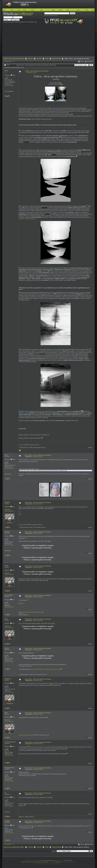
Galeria (57, 10)
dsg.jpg (21, 525)
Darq (6, 619)
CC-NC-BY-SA (68, 860)
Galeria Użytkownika (9, 85)
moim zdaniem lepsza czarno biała (51, 669)
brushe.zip (22, 445)
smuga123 (8, 679)
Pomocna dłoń (47, 10)
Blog (90, 10)
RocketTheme (58, 862)
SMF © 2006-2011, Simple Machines (40, 862)
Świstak (7, 532)
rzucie (37, 351)
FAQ (22, 10)
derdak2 (7, 502)
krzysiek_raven (9, 768)
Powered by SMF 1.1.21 (26, 862)
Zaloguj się (18, 13)
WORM (64, 10)
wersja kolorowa (34, 669)
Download (37, 10)
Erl (5, 793)
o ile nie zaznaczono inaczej (47, 860)
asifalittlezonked (10, 742)
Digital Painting (57, 59)
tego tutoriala (76, 111)
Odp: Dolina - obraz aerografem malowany (38, 455)
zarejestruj (29, 13)
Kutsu (6, 455)
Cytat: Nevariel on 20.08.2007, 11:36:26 (29, 469)
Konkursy (83, 10)
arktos (7, 648)
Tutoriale (28, 10)
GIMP (47, 59)
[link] (48, 435)
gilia (6, 712)
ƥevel (6, 71)
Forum (15, 10)
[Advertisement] (39, 42)
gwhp (22, 603)
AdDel (6, 566)
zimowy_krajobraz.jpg (24, 735)
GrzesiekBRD (9, 595)
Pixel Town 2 (73, 10)
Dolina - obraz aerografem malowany (37, 71)
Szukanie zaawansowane (51, 15)
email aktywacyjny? (25, 15)
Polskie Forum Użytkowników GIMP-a (14, 59)
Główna (8, 10)
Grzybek (7, 821)
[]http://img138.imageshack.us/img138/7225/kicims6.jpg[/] (31, 612)
